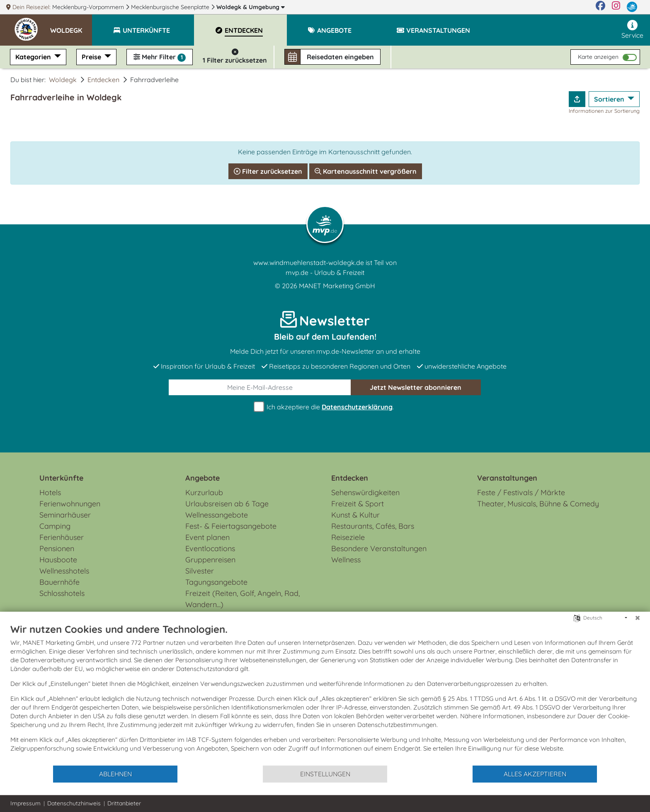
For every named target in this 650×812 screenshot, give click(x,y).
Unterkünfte (61, 478)
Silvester (200, 571)
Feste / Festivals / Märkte (521, 492)
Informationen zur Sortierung (604, 111)
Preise (92, 57)
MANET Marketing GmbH (337, 286)
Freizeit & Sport (358, 504)
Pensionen (57, 548)
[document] (325, 694)
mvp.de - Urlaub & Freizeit (325, 272)
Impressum (25, 803)
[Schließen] (638, 618)
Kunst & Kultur (355, 515)
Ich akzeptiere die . (325, 407)
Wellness (346, 560)
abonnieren (416, 387)
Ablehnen (115, 774)
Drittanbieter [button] (124, 803)
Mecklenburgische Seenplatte (171, 7)
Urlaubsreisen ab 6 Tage (227, 504)
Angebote (203, 478)
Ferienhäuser (62, 537)
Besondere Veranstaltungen (379, 548)
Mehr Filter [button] (160, 57)
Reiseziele (348, 537)
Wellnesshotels (64, 571)
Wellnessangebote (217, 515)
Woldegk (251, 7)
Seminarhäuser (65, 515)
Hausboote (58, 560)
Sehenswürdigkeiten (365, 492)
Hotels (50, 492)
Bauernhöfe (59, 582)
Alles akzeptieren (535, 774)
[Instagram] (616, 7)
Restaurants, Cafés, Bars (373, 526)
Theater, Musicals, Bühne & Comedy (538, 504)
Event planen (207, 537)
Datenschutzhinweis (74, 803)
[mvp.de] (632, 7)
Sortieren (610, 99)
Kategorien (34, 57)
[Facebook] (600, 7)
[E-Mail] (260, 387)
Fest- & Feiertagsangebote (231, 526)
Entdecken (103, 80)
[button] (71, 27)
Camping (55, 526)
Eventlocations (210, 548)
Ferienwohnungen (70, 504)
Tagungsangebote (216, 582)
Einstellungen (325, 774)
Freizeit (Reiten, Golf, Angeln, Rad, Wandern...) (243, 599)
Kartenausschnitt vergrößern (366, 171)
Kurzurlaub (204, 492)
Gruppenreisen (210, 560)
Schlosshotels (62, 593)
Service (632, 30)
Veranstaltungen (507, 478)
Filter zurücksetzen (268, 171)
